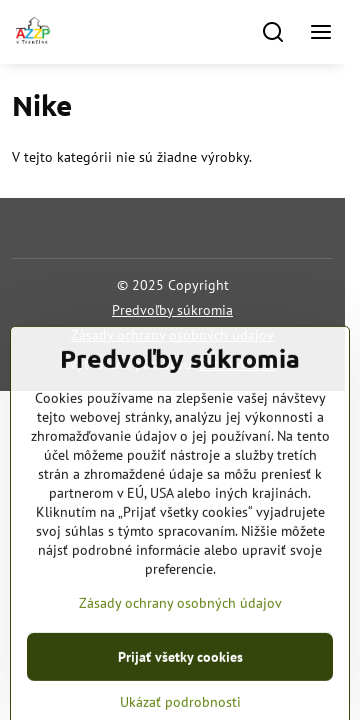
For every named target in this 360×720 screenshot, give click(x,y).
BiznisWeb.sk (238, 364)
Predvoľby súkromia (172, 310)
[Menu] (321, 32)
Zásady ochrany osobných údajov (172, 335)
